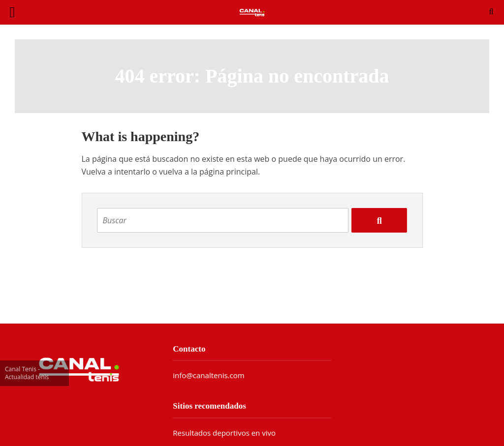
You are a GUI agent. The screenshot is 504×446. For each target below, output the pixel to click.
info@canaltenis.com (208, 375)
